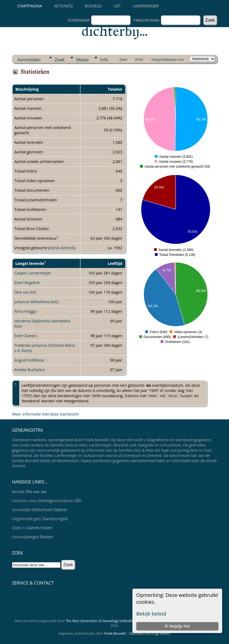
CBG (77, 501)
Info (104, 60)
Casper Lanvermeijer (33, 273)
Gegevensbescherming (32, 602)
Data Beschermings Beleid (150, 633)
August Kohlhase (29, 360)
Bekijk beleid (151, 613)
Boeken (47, 537)
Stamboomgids (55, 519)
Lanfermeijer (146, 6)
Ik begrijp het (177, 626)
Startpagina (30, 6)
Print (139, 59)
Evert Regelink (27, 283)
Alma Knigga (25, 311)
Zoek (60, 60)
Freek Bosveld (115, 633)
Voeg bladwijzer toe (167, 59)
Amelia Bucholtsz (30, 370)
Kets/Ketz (64, 6)
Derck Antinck (62, 248)
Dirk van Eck (25, 292)
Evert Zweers (26, 336)
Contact (19, 593)
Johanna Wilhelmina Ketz (37, 302)
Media (82, 60)
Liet (117, 6)
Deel (123, 59)
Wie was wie (36, 492)
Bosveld (93, 6)
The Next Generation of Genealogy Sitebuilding (102, 621)
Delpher (60, 510)
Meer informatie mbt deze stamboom (46, 414)
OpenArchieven (39, 528)
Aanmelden (29, 60)
